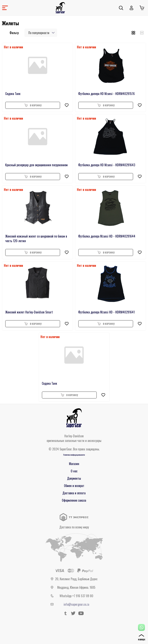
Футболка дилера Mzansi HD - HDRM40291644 (107, 236)
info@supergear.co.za (76, 604)
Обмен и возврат (74, 486)
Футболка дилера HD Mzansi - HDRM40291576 (106, 94)
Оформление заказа (74, 500)
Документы (74, 478)
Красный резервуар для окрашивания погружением (36, 165)
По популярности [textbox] (39, 33)
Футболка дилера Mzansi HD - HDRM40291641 (106, 312)
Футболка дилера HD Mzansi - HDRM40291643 (107, 165)
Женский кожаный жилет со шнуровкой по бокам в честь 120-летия (36, 238)
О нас (74, 471)
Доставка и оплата (74, 493)
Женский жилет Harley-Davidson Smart (29, 312)
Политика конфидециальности (74, 455)
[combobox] (41, 33)
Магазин (74, 464)
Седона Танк (13, 94)
